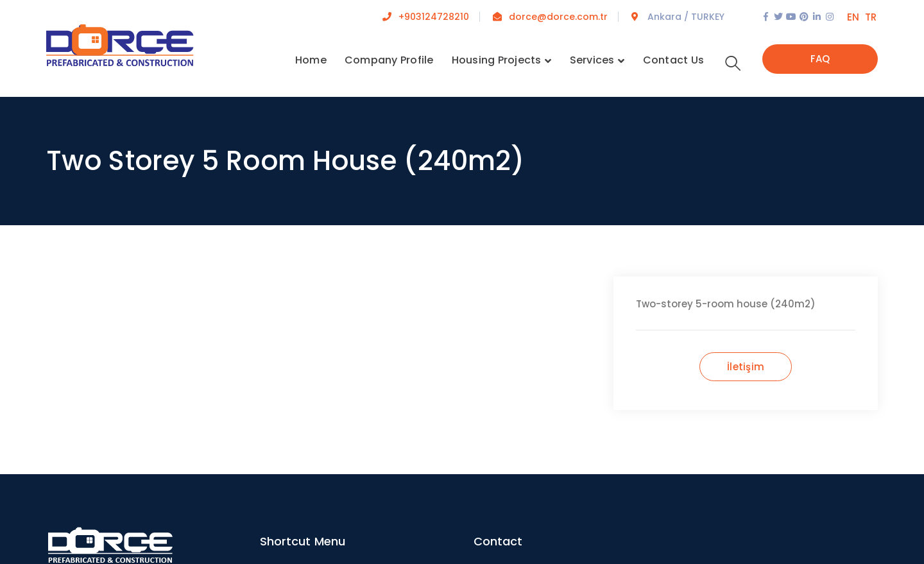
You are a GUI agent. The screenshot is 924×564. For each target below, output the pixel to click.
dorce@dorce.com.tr (558, 17)
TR (871, 17)
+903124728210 (434, 17)
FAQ (820, 59)
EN (853, 17)
